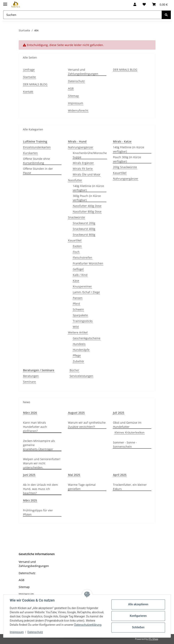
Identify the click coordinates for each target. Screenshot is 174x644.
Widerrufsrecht (78, 110)
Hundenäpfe (81, 350)
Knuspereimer (82, 286)
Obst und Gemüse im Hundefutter (127, 425)
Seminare (29, 382)
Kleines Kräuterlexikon (130, 432)
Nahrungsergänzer (81, 147)
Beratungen (31, 376)
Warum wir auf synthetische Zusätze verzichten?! (87, 425)
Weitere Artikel (78, 332)
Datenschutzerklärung (88, 625)
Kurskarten (30, 153)
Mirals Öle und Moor (87, 174)
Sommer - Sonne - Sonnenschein (125, 444)
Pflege (77, 355)
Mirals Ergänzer (83, 163)
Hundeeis (79, 344)
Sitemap (73, 96)
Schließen (138, 627)
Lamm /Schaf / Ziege (86, 292)
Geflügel (78, 269)
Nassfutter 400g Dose (87, 206)
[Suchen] (166, 15)
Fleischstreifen (83, 258)
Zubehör (78, 361)
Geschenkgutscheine (87, 338)
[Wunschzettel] (144, 4)
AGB (71, 88)
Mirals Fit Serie (83, 169)
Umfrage (29, 70)
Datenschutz (35, 632)
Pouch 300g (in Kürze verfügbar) (127, 159)
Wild (76, 327)
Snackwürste (76, 217)
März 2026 (30, 413)
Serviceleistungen (81, 376)
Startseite (29, 77)
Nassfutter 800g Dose (87, 212)
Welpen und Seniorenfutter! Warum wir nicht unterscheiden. (42, 463)
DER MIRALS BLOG (35, 84)
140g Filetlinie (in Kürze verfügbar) (88, 188)
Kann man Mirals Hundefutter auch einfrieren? (35, 427)
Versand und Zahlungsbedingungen (83, 72)
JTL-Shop (153, 639)
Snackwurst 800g (84, 235)
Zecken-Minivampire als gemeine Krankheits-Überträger (39, 445)
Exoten (77, 246)
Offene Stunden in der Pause (38, 171)
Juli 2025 (119, 413)
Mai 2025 (74, 475)
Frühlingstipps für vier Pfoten (38, 512)
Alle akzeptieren (138, 604)
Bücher (74, 370)
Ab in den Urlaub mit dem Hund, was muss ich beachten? (40, 489)
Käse (76, 281)
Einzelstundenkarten (37, 147)
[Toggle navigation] (5, 2)
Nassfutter (75, 180)
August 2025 (76, 413)
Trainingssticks (83, 321)
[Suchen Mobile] (83, 15)
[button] (135, 4)
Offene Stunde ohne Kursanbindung (36, 161)
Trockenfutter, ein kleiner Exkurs (130, 487)
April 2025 (120, 475)
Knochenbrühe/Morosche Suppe (90, 155)
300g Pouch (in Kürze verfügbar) (87, 198)
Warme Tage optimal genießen (82, 487)
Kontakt (28, 92)
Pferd (76, 304)
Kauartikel (75, 240)
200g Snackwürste (125, 167)
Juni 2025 (29, 475)
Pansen (78, 298)
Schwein (78, 309)
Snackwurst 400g (84, 229)
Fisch (76, 252)
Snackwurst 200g (84, 223)
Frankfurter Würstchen (88, 263)
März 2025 (30, 500)
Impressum (17, 632)
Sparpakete (80, 315)
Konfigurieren (138, 616)
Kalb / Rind (80, 275)
